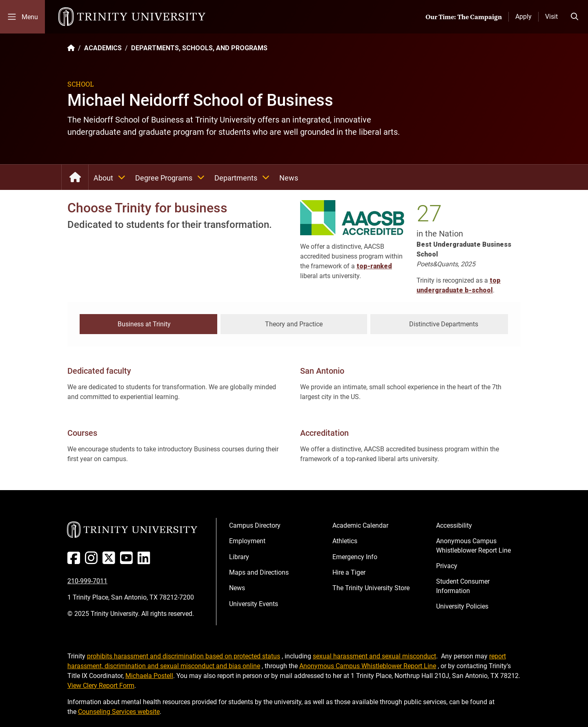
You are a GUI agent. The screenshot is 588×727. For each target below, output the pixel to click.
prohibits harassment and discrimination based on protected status (184, 655)
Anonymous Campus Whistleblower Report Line (473, 545)
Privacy (447, 565)
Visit (551, 17)
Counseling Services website (119, 710)
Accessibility (454, 524)
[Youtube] (128, 560)
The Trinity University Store (371, 587)
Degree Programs (172, 177)
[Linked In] (146, 560)
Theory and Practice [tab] (294, 323)
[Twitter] (110, 560)
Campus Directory (255, 524)
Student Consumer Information (463, 585)
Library (239, 556)
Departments (244, 177)
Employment (247, 540)
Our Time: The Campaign (464, 17)
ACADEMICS (103, 48)
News (289, 178)
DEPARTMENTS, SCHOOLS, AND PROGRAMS (199, 48)
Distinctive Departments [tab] (444, 323)
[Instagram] (93, 560)
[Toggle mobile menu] (22, 17)
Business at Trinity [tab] (144, 323)
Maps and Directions (259, 571)
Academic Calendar (360, 524)
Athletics (345, 540)
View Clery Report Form (101, 684)
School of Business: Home (75, 177)
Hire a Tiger (349, 571)
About (112, 177)
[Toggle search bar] (575, 17)
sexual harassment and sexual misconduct (374, 655)
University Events (254, 603)
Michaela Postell (149, 675)
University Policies (462, 605)
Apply (523, 17)
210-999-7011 (87, 580)
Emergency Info (355, 556)
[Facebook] (75, 560)
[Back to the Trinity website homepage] (71, 48)
